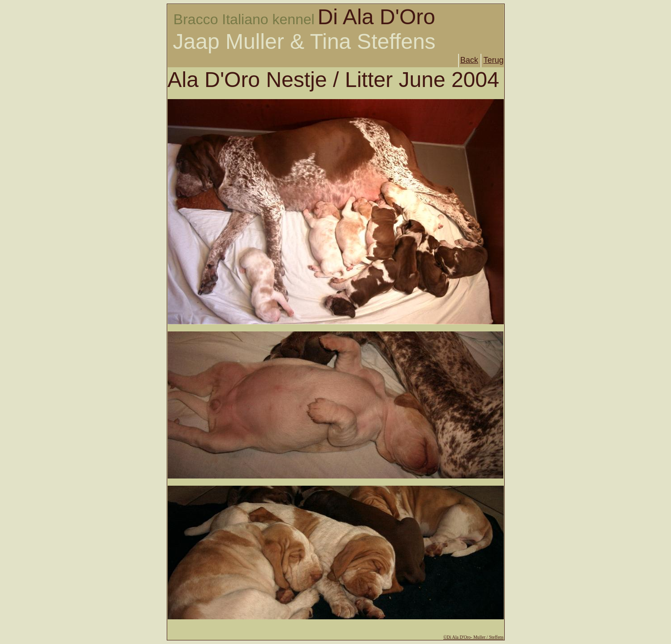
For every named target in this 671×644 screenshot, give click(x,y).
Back (469, 60)
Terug (493, 60)
